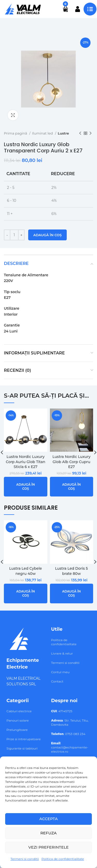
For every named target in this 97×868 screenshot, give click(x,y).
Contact (57, 681)
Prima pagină (16, 133)
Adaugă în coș (48, 235)
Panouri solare (18, 720)
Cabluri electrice (19, 711)
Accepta (48, 819)
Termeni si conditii (25, 859)
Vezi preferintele (49, 847)
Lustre (63, 133)
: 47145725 (62, 711)
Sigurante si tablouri (22, 748)
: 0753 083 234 (68, 734)
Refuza (48, 833)
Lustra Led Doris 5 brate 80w (72, 571)
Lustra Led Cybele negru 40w (26, 571)
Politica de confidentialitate (63, 859)
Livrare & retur (62, 653)
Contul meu (60, 672)
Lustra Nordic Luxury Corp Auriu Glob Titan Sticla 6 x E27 (26, 462)
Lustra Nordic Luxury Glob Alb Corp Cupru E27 (72, 462)
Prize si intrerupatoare (24, 739)
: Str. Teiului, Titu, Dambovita (70, 722)
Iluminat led (43, 133)
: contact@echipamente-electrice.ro (70, 747)
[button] (26, 487)
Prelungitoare (17, 730)
